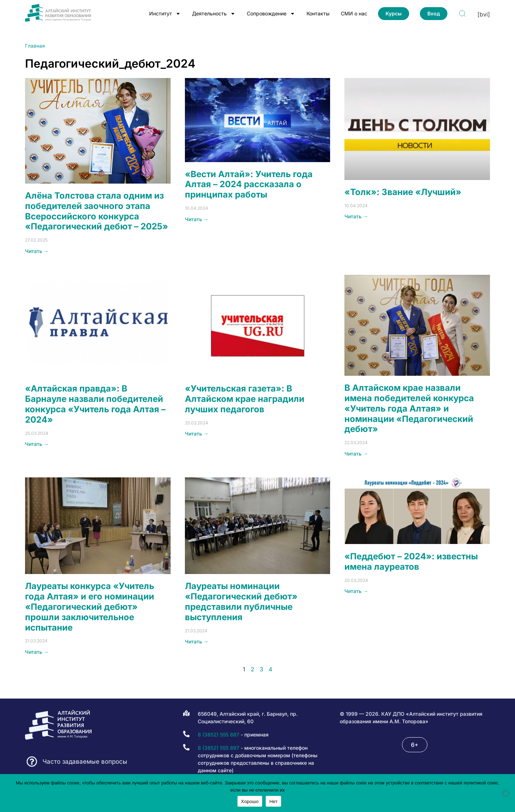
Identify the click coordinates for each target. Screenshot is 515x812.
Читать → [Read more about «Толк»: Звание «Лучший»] (356, 216)
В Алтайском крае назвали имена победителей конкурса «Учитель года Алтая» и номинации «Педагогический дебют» (409, 408)
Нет (273, 801)
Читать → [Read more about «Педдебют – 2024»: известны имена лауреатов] (356, 591)
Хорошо (250, 801)
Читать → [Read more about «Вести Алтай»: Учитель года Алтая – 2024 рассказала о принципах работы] (197, 219)
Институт (165, 14)
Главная (35, 46)
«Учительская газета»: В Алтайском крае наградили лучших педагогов (245, 399)
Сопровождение (271, 14)
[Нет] (506, 793)
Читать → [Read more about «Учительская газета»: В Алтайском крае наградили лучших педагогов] (197, 434)
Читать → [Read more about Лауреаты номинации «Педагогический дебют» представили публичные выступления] (197, 641)
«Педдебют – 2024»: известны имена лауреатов (411, 561)
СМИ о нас (354, 13)
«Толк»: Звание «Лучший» (403, 192)
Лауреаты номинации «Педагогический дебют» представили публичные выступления (241, 601)
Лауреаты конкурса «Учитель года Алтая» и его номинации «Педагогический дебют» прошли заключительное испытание (90, 607)
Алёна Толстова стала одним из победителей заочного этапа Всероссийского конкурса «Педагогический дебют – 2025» (97, 211)
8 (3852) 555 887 (219, 735)
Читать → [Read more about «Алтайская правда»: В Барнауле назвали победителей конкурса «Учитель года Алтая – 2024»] (37, 444)
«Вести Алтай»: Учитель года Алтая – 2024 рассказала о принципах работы (249, 184)
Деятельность (214, 14)
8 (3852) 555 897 (219, 748)
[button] (415, 745)
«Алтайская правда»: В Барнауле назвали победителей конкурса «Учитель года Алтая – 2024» (95, 404)
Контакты (318, 13)
